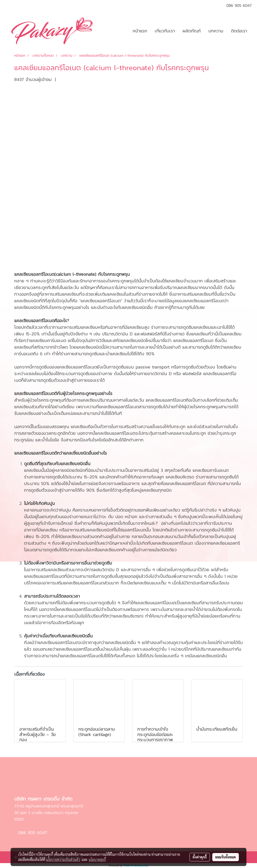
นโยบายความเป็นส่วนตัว (63, 859)
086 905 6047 (32, 833)
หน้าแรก (140, 31)
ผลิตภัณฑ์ (192, 31)
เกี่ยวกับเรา (165, 31)
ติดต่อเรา (239, 31)
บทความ (216, 31)
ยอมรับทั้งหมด (226, 857)
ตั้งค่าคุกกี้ (200, 857)
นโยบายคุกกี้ (97, 859)
